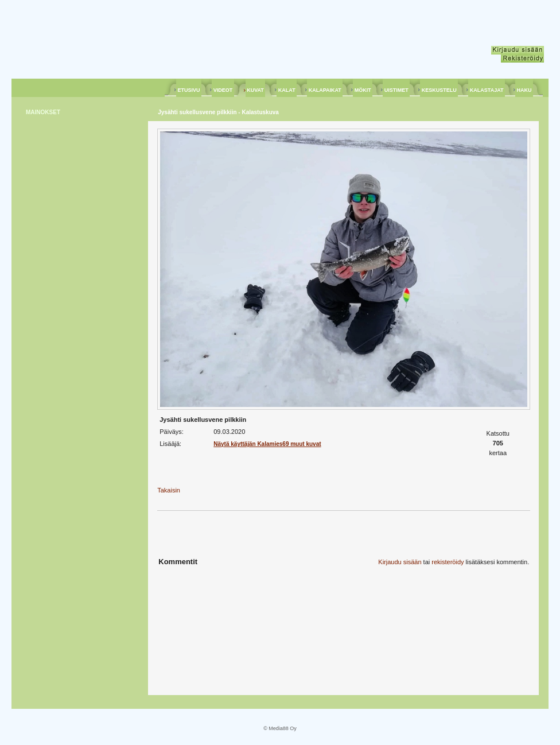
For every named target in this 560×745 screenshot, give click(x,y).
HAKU (524, 90)
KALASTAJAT (487, 90)
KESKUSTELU (439, 90)
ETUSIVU (189, 90)
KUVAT (256, 90)
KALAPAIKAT (325, 90)
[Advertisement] (72, 300)
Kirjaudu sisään (400, 562)
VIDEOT (223, 90)
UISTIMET (396, 90)
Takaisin (169, 490)
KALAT (287, 90)
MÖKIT (363, 90)
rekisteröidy (448, 562)
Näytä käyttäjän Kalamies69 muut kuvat (267, 444)
